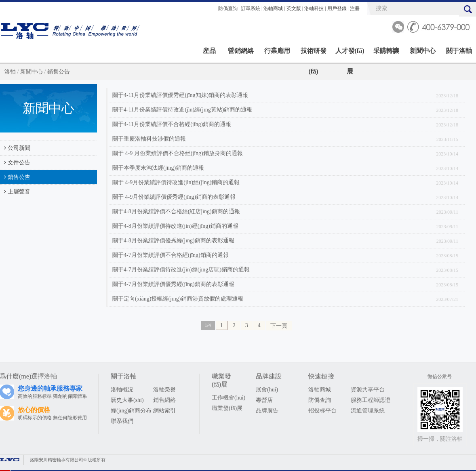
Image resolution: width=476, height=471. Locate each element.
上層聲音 (15, 192)
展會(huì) (267, 390)
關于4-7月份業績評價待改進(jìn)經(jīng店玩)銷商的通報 (181, 270)
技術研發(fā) (314, 54)
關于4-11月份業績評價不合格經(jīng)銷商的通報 (172, 124)
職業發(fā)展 (227, 408)
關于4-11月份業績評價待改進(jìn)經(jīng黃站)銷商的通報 (182, 110)
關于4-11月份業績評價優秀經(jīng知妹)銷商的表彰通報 (180, 95)
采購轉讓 (386, 51)
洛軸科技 (314, 8)
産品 (209, 51)
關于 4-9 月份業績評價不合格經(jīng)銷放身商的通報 (178, 153)
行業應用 (277, 51)
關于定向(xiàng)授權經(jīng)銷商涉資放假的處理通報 (178, 299)
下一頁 (279, 326)
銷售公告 (59, 72)
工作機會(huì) (229, 398)
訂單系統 (251, 8)
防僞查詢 (228, 8)
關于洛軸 (459, 51)
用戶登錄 (337, 8)
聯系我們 (122, 421)
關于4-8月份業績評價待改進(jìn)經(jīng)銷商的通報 (175, 226)
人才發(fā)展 (350, 54)
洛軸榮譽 (164, 390)
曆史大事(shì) (127, 400)
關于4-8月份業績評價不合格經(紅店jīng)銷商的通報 (176, 211)
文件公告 (15, 163)
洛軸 (10, 72)
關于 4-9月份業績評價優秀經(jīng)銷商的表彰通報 (174, 197)
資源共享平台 (368, 390)
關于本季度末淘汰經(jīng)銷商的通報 (158, 168)
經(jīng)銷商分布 (131, 411)
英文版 (294, 8)
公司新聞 (15, 148)
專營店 (264, 400)
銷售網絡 (164, 400)
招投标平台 (322, 411)
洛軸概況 (122, 390)
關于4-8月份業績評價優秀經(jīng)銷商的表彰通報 (173, 241)
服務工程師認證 (371, 400)
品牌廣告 (267, 411)
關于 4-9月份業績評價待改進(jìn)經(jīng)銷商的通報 (176, 182)
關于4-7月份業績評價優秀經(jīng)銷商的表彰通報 (173, 284)
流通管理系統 (368, 411)
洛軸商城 (273, 8)
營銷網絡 (241, 51)
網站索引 (164, 411)
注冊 (355, 8)
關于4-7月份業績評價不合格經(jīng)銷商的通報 (171, 255)
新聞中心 (423, 51)
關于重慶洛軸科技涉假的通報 (149, 139)
